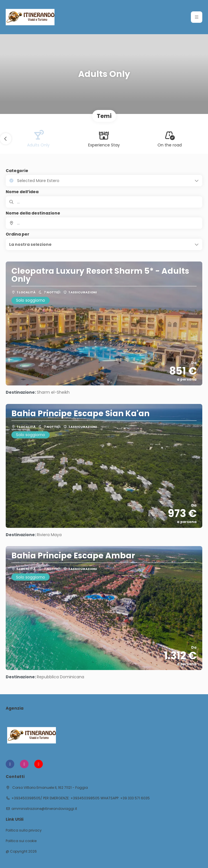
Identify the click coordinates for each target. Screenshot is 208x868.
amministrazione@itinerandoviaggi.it (44, 809)
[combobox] (104, 223)
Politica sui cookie (21, 841)
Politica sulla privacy (24, 830)
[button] (6, 139)
